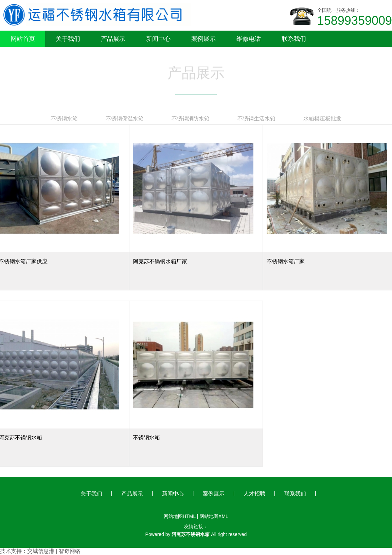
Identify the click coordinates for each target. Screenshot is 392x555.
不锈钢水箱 (64, 118)
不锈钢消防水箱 (191, 118)
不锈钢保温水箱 (125, 118)
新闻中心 (173, 494)
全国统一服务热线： (355, 18)
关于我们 (91, 494)
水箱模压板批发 (322, 118)
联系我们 (295, 494)
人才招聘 (254, 494)
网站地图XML (214, 516)
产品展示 (132, 494)
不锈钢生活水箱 (256, 118)
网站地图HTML (180, 516)
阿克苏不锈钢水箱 (191, 534)
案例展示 (214, 494)
